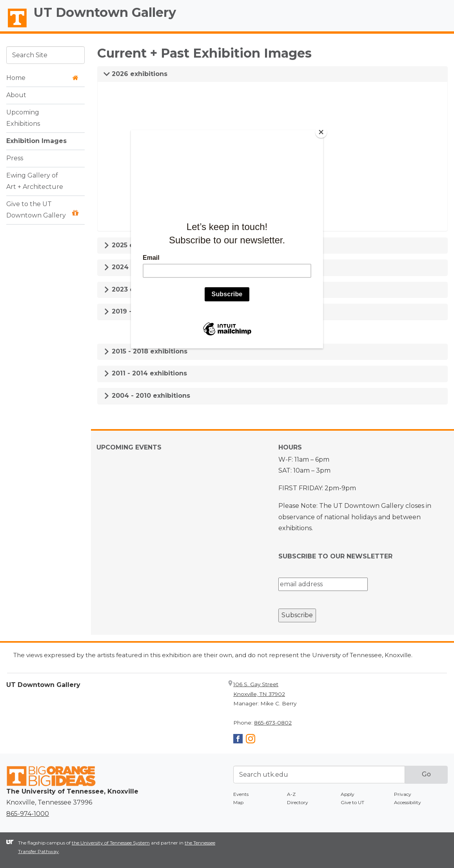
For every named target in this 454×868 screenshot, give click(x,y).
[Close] (321, 132)
